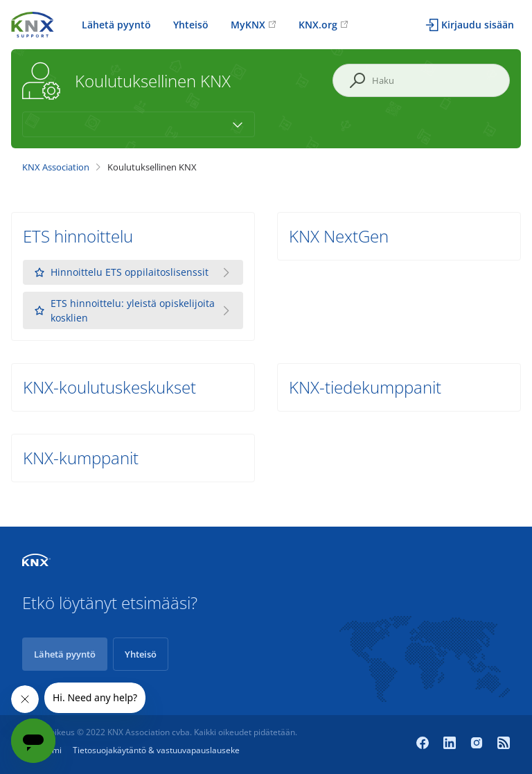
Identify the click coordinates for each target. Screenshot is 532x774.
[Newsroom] (504, 744)
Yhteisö (191, 25)
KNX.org (318, 25)
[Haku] (421, 80)
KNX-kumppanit (81, 458)
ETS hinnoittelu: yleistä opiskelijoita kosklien (124, 310)
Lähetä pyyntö (116, 25)
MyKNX (248, 25)
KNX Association (56, 167)
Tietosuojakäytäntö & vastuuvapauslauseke (156, 750)
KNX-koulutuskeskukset (109, 387)
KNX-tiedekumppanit (365, 387)
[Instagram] (478, 744)
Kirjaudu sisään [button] (478, 25)
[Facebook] (424, 744)
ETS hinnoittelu (78, 236)
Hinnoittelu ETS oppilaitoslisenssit (121, 272)
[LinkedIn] (451, 744)
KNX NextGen (339, 236)
